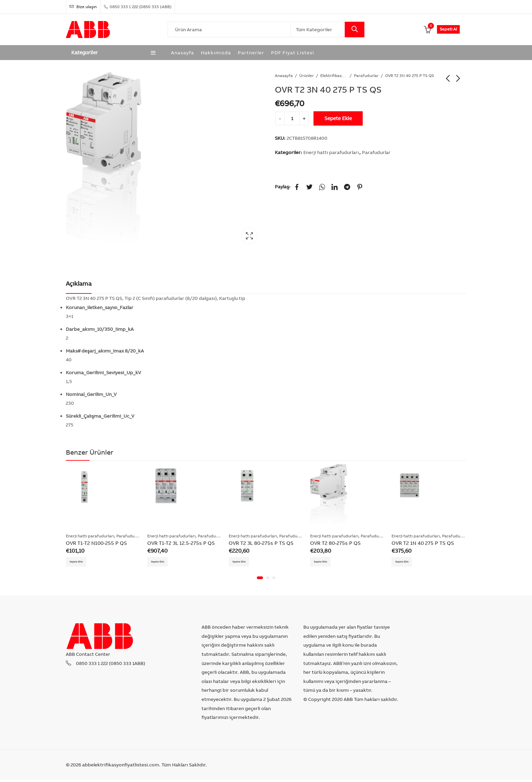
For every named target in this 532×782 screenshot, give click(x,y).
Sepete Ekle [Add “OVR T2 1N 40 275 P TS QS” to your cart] (406, 562)
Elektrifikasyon (334, 75)
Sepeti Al (448, 29)
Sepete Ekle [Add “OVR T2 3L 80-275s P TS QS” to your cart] (243, 562)
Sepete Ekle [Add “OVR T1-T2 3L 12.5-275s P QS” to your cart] (162, 562)
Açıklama (79, 283)
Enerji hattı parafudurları (331, 152)
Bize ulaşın (83, 7)
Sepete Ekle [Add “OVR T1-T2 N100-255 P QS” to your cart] (80, 562)
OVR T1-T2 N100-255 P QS (96, 543)
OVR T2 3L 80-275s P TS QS (261, 543)
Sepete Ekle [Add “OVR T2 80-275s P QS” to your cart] (325, 562)
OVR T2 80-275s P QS (335, 543)
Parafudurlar (366, 75)
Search (355, 30)
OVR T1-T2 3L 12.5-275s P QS (181, 543)
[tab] (79, 284)
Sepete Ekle (338, 118)
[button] (260, 579)
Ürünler (307, 75)
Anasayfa (284, 75)
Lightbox (249, 236)
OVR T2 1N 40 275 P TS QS (423, 543)
